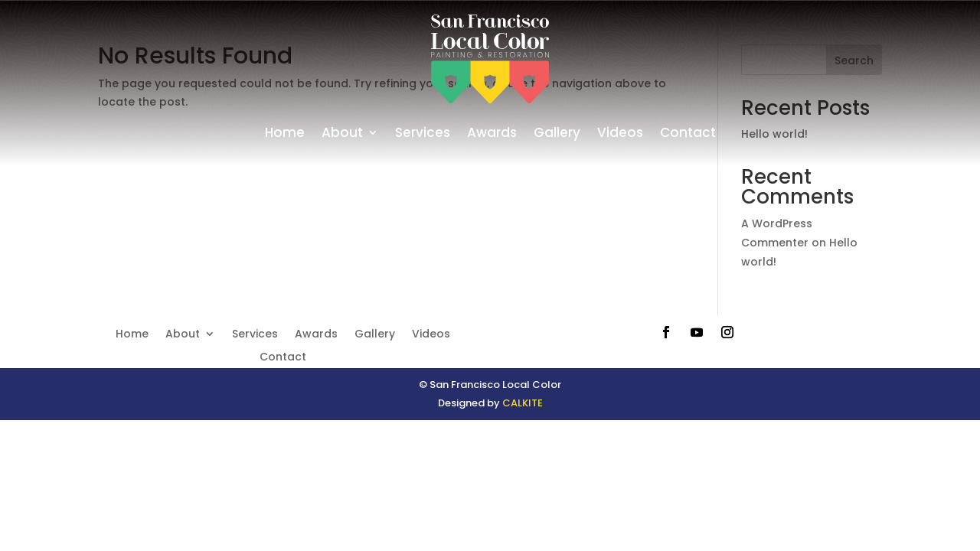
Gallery (557, 132)
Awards (492, 132)
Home (285, 132)
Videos (620, 132)
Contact (688, 132)
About (342, 132)
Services (423, 132)
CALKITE (523, 403)
